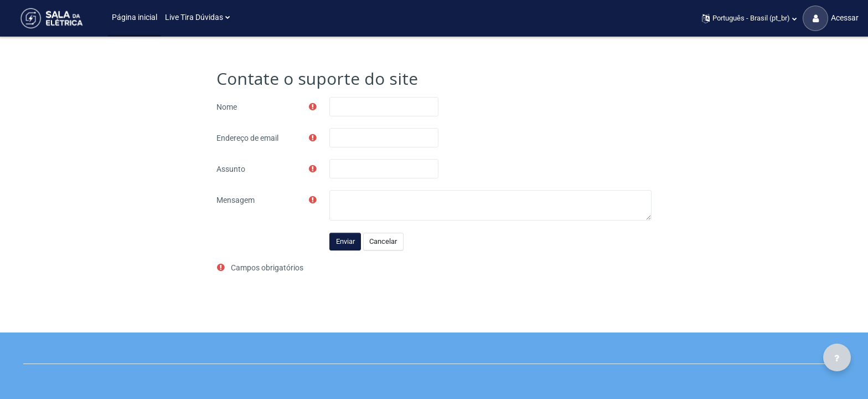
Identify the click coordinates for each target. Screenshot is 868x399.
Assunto (231, 169)
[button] (750, 19)
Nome (227, 107)
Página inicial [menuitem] (135, 17)
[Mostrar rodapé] (837, 357)
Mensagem (236, 200)
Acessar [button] (831, 18)
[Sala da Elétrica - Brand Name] (51, 18)
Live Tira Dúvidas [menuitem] (194, 17)
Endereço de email (247, 138)
